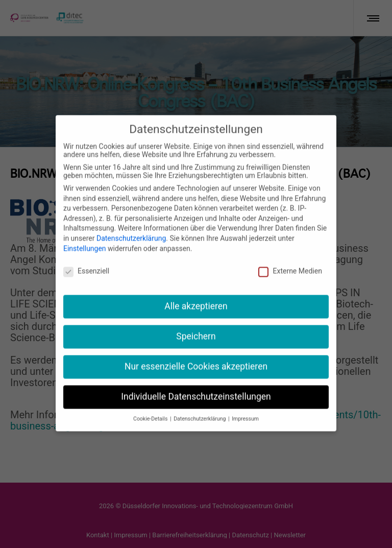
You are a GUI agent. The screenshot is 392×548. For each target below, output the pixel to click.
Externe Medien (290, 257)
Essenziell (86, 257)
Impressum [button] (245, 405)
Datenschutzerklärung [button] (200, 405)
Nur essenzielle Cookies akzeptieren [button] (196, 353)
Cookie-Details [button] (151, 405)
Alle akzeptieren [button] (196, 293)
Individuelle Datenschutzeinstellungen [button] (196, 383)
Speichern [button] (196, 323)
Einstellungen (85, 234)
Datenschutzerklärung (131, 225)
